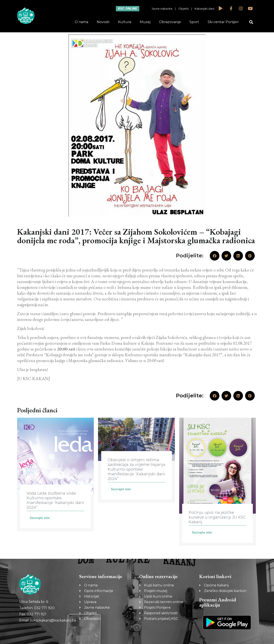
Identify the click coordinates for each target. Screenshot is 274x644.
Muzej (145, 22)
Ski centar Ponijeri (223, 22)
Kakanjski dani (204, 9)
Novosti (103, 22)
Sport (194, 22)
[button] (251, 22)
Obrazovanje (170, 22)
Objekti (184, 9)
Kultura (125, 22)
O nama (81, 22)
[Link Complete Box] (55, 475)
